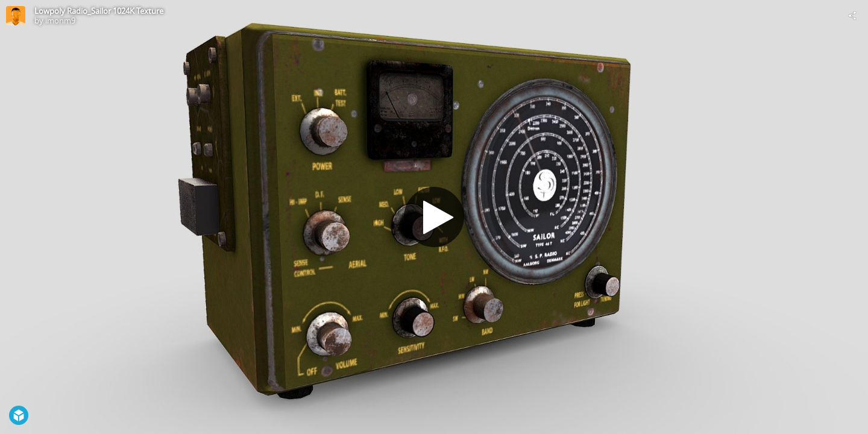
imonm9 (60, 20)
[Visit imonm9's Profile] (16, 16)
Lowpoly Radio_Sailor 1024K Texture (99, 11)
